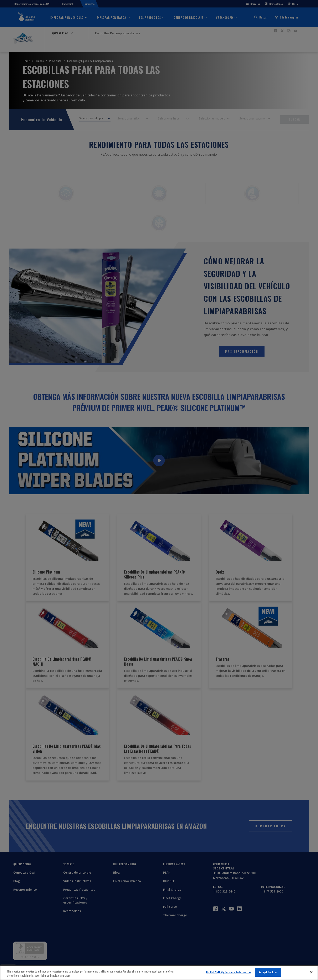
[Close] (311, 972)
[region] (159, 973)
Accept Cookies (268, 972)
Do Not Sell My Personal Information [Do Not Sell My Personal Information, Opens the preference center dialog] (229, 972)
